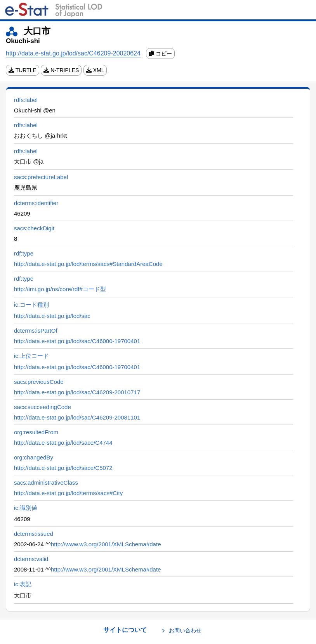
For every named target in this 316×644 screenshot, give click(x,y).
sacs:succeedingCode (43, 407)
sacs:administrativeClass (46, 483)
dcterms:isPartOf (36, 331)
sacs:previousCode (39, 382)
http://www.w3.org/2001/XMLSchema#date (106, 544)
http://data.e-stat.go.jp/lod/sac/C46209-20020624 (73, 53)
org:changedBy (34, 457)
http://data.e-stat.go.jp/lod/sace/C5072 (63, 468)
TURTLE (23, 70)
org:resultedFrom (36, 432)
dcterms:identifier (36, 203)
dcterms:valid (31, 559)
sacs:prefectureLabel (41, 177)
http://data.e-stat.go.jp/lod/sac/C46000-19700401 (77, 341)
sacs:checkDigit (34, 228)
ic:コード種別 (31, 305)
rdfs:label (26, 100)
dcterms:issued (34, 534)
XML (95, 70)
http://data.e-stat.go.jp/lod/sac (52, 316)
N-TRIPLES (61, 70)
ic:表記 (23, 584)
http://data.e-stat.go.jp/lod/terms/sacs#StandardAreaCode (88, 264)
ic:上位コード (31, 356)
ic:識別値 (26, 508)
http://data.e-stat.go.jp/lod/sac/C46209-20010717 (77, 392)
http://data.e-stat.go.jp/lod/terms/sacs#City (68, 493)
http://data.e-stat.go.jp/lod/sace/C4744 (63, 443)
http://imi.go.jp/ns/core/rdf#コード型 (60, 289)
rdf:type (24, 253)
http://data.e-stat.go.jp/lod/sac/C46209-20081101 (77, 417)
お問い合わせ (185, 630)
